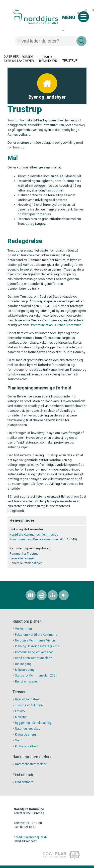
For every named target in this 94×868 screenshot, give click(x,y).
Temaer (46, 57)
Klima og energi (26, 735)
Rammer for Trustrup (24, 554)
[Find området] (31, 595)
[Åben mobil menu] (83, 17)
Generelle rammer (22, 558)
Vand (19, 740)
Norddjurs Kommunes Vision (35, 640)
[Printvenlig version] (42, 595)
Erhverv (20, 711)
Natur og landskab (28, 729)
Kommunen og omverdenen (34, 652)
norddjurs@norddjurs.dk (31, 837)
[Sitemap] (53, 595)
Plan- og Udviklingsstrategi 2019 (37, 646)
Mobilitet (21, 717)
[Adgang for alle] (64, 595)
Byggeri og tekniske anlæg (33, 723)
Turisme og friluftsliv (29, 705)
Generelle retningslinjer (26, 563)
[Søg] (45, 41)
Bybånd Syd (48, 61)
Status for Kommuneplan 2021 (36, 676)
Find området (24, 782)
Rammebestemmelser (31, 764)
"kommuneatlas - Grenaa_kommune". (57, 325)
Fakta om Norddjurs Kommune (36, 635)
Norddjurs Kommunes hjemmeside (34, 535)
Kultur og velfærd (27, 746)
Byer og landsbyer (19, 61)
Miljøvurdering (25, 670)
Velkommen (23, 629)
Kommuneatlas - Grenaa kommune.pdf (36, 539)
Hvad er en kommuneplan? (33, 658)
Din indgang (23, 664)
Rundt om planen (27, 682)
